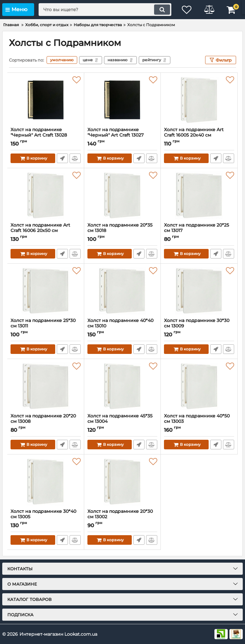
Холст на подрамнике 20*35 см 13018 (122, 231)
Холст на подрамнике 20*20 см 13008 (46, 422)
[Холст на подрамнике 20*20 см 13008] (46, 386)
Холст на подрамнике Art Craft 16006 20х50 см (46, 231)
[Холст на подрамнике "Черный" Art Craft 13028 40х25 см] (46, 100)
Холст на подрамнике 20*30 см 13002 (122, 517)
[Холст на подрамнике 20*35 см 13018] (122, 195)
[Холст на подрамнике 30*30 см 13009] (199, 291)
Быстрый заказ (62, 158)
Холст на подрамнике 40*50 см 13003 (199, 422)
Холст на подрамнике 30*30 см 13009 (199, 326)
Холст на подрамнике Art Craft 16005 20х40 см (199, 135)
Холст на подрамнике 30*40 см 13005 (46, 517)
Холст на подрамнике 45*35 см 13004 (122, 422)
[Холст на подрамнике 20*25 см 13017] (199, 195)
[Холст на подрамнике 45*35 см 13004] (122, 386)
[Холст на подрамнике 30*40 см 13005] (46, 482)
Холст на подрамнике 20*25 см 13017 (199, 231)
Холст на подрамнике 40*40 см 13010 (122, 326)
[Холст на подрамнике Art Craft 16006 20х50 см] (46, 195)
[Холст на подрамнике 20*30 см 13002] (122, 482)
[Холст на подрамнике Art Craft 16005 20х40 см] (199, 100)
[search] (105, 10)
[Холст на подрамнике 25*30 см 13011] (46, 291)
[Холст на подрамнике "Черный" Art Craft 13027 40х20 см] (122, 100)
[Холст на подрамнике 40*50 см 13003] (199, 386)
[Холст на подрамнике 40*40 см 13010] (122, 291)
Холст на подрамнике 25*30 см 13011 (46, 326)
